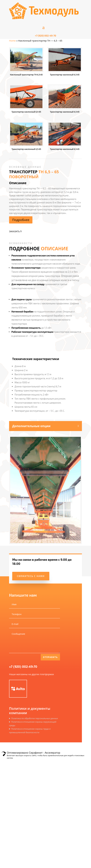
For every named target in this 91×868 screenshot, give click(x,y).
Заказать (14, 231)
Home (12, 41)
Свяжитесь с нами (31, 576)
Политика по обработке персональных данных (35, 718)
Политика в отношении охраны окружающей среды (33, 724)
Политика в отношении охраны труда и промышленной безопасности (30, 731)
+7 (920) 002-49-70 (23, 667)
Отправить (50, 657)
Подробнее (21, 220)
